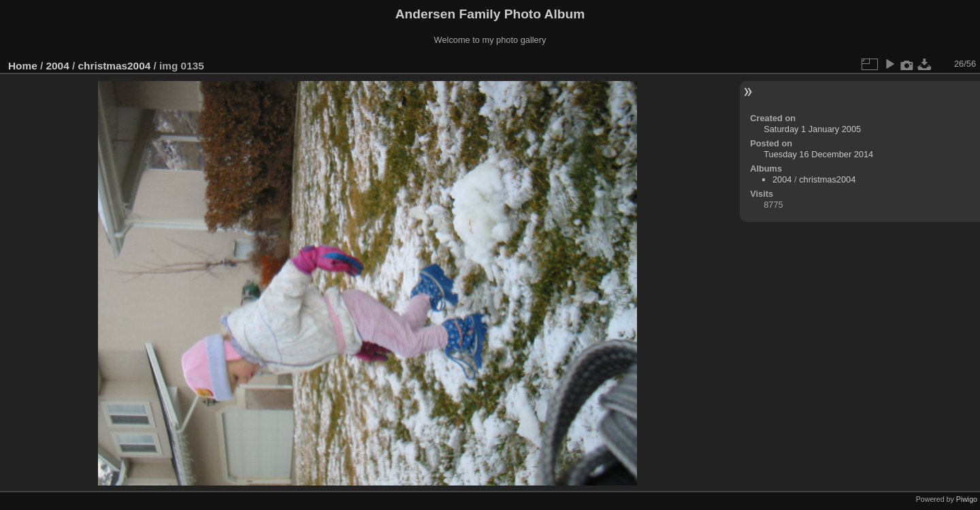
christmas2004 (114, 66)
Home (23, 66)
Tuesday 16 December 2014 (818, 154)
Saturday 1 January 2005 (812, 129)
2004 (58, 66)
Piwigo (967, 499)
